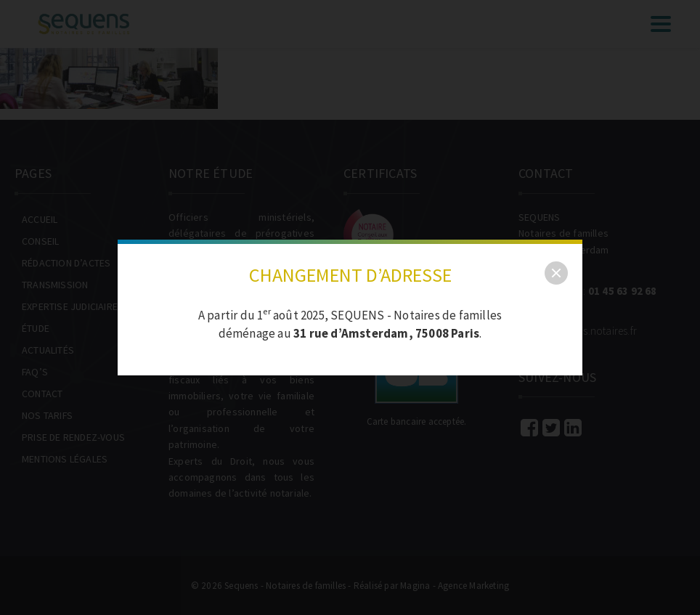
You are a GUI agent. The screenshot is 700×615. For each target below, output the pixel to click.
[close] (556, 273)
